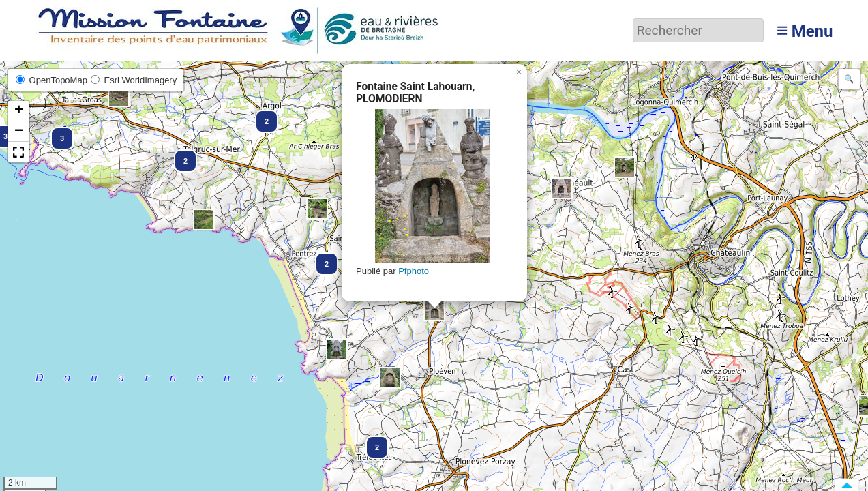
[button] (260, 115)
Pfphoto (414, 271)
